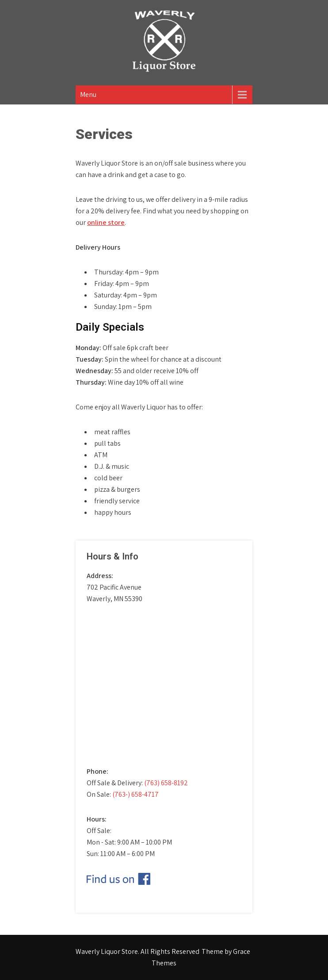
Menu (88, 95)
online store (106, 222)
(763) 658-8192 (166, 783)
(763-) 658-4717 (135, 794)
